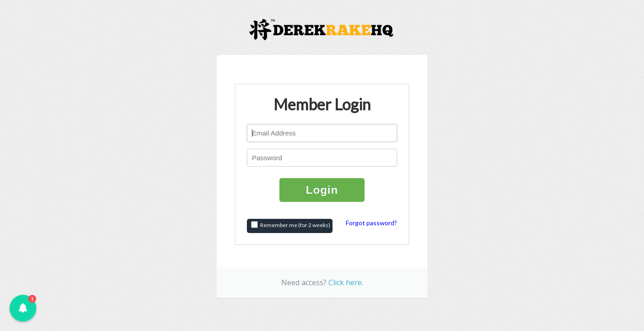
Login (322, 190)
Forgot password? (371, 223)
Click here (345, 282)
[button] (23, 308)
